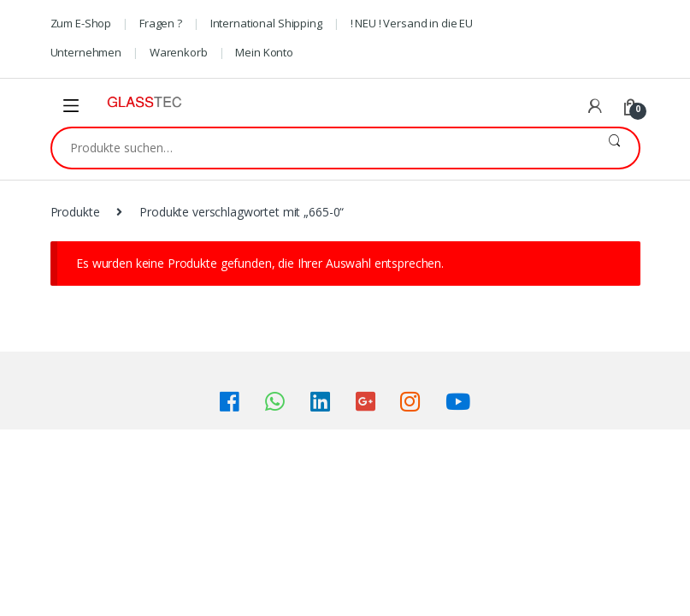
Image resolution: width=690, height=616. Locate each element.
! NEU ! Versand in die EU (412, 23)
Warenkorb (179, 52)
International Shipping (266, 23)
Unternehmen (86, 52)
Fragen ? (161, 23)
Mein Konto (264, 52)
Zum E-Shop (81, 23)
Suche (614, 148)
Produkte (75, 212)
